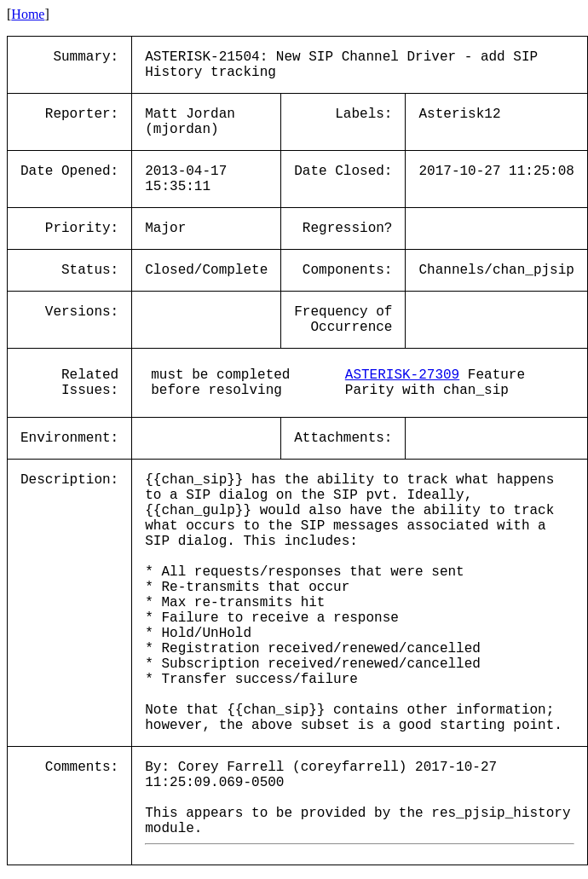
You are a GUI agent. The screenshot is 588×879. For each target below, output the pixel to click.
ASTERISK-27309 (402, 375)
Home (28, 14)
